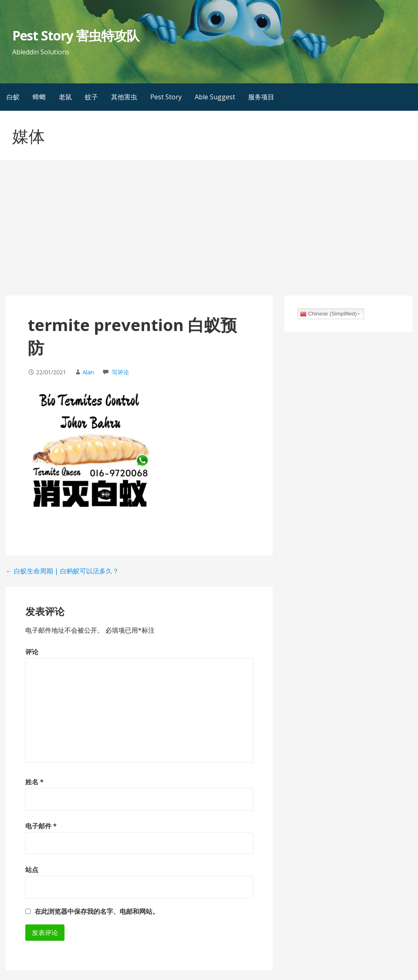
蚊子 (91, 97)
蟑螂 (39, 97)
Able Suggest (215, 97)
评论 (32, 652)
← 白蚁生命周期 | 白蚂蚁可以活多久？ (62, 571)
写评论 (120, 372)
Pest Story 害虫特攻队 (76, 35)
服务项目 (261, 97)
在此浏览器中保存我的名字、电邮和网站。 (97, 911)
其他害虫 (124, 97)
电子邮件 (41, 826)
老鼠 (65, 97)
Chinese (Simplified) (328, 314)
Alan (88, 372)
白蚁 (13, 97)
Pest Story (166, 97)
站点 (32, 870)
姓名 (34, 782)
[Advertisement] (209, 234)
